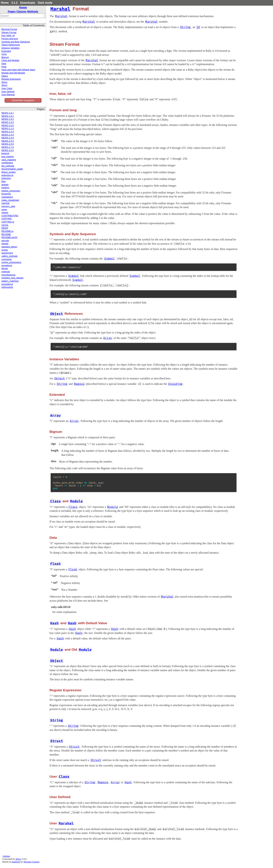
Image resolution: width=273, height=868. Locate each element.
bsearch (5, 153)
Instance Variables (11, 48)
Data (4, 64)
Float (4, 67)
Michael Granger (31, 862)
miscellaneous (8, 275)
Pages (12, 11)
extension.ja (7, 175)
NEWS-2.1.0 (8, 129)
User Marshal (8, 95)
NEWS (5, 228)
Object (5, 76)
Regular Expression (11, 79)
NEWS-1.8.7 (8, 113)
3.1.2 (14, 3)
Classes (21, 11)
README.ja (7, 231)
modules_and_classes (12, 278)
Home (5, 3)
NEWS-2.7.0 (8, 147)
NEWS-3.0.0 (8, 150)
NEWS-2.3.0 (8, 135)
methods (6, 272)
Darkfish (16, 862)
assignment (7, 253)
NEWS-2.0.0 (8, 126)
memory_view (8, 206)
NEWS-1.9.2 (8, 119)
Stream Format (9, 32)
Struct (4, 85)
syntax (5, 250)
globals (5, 185)
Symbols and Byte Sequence (16, 42)
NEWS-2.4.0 (8, 138)
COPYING (7, 219)
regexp (5, 213)
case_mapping (9, 160)
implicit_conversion (11, 191)
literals (5, 269)
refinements (7, 287)
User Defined (8, 92)
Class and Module (10, 60)
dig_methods (8, 166)
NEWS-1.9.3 (8, 122)
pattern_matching (10, 281)
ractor (4, 210)
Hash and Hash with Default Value (18, 70)
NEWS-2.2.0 (8, 132)
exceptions (7, 266)
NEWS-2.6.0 (8, 144)
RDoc (18, 859)
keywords (6, 194)
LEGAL (5, 225)
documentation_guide (12, 169)
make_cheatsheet (10, 200)
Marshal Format (9, 29)
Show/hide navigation (23, 100)
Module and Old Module (13, 73)
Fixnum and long (10, 39)
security (5, 241)
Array (4, 54)
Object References (11, 45)
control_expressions (11, 262)
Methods (33, 11)
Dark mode (45, 3)
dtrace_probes (9, 172)
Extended (6, 51)
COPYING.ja (8, 222)
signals (5, 244)
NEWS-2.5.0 (8, 141)
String (4, 82)
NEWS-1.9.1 (8, 116)
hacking (5, 188)
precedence (7, 284)
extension (6, 178)
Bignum (5, 57)
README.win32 (9, 237)
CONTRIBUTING (10, 216)
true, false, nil (8, 35)
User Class (7, 88)
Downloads (28, 3)
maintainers (7, 197)
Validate (6, 856)
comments (7, 259)
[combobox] (23, 16)
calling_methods (9, 256)
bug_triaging (8, 157)
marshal (5, 203)
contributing (7, 163)
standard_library (9, 247)
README (6, 234)
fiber (4, 181)
